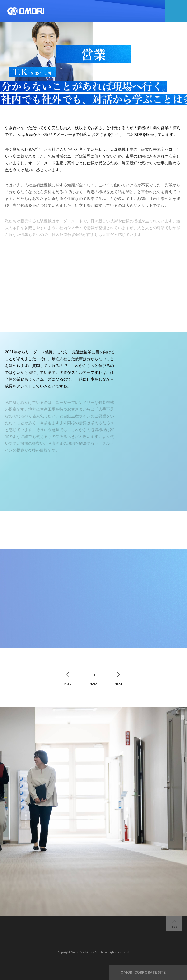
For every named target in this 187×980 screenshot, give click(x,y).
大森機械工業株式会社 (26, 11)
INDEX (93, 683)
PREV (68, 683)
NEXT (119, 683)
